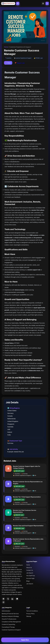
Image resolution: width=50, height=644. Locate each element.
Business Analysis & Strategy (10, 616)
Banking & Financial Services (10, 614)
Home (6, 47)
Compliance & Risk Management (11, 622)
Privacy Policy (30, 614)
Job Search (30, 573)
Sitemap (29, 616)
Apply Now (25, 640)
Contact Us (30, 570)
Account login (30, 578)
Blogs (28, 581)
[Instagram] (3, 602)
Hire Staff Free (31, 576)
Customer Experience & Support (23, 58)
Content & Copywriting (8, 624)
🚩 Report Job (20, 63)
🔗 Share (8, 63)
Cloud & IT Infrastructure (9, 619)
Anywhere (9, 58)
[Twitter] (8, 599)
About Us (29, 568)
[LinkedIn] (12, 599)
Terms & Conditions (32, 611)
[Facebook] (3, 599)
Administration (6, 611)
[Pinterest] (17, 599)
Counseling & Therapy (8, 627)
